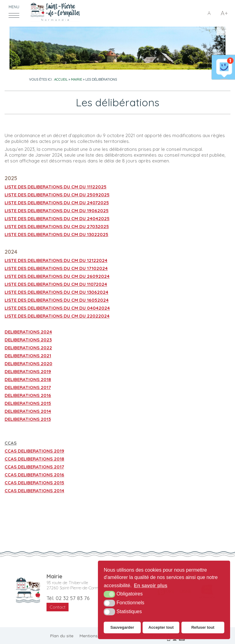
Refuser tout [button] (203, 627)
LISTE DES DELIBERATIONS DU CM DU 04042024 (57, 308)
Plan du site (62, 636)
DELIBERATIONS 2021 (28, 356)
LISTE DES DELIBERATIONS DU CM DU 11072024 (56, 284)
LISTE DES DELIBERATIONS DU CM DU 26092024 (57, 276)
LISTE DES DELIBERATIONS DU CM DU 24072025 (57, 203)
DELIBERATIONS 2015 (28, 403)
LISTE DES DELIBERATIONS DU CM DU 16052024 (57, 300)
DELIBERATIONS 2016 (28, 395)
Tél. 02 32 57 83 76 (68, 598)
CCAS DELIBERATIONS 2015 (34, 483)
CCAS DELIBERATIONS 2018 (34, 459)
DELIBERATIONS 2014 (28, 411)
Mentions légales (96, 636)
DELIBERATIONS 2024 (28, 332)
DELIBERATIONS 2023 (28, 340)
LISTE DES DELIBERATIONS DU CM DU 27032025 (57, 226)
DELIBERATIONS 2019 (28, 371)
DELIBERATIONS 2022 (28, 348)
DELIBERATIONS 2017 (28, 387)
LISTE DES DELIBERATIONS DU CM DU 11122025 (56, 187)
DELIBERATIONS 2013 (28, 419)
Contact (58, 607)
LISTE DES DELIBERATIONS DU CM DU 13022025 (56, 234)
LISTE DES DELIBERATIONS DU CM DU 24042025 (57, 218)
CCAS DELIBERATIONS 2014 (34, 491)
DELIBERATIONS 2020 (28, 364)
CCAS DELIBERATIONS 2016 (34, 475)
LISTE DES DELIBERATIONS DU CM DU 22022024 (57, 316)
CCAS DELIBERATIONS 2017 (34, 467)
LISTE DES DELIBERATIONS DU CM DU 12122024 (56, 260)
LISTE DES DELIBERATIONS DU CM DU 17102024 (56, 268)
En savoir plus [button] (151, 586)
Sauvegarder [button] (122, 627)
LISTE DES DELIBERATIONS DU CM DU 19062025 (57, 211)
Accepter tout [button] (161, 627)
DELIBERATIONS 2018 (28, 379)
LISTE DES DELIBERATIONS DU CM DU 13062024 (56, 292)
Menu (14, 7)
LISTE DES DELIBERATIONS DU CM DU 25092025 (57, 195)
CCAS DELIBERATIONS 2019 (34, 451)
